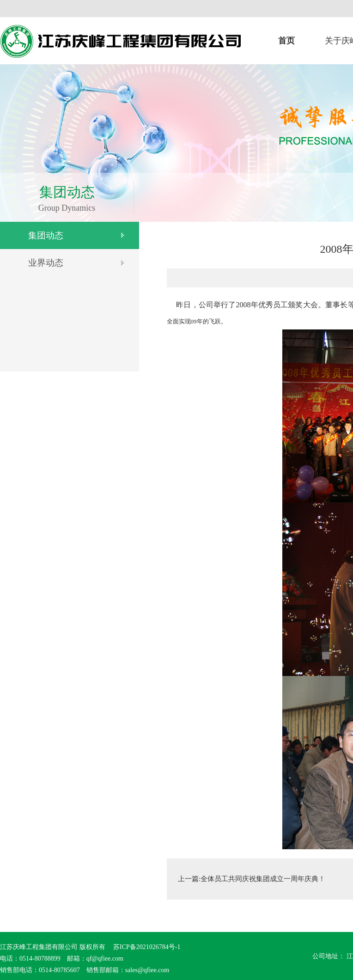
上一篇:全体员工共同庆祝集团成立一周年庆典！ (252, 879)
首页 (286, 41)
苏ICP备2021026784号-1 (146, 947)
